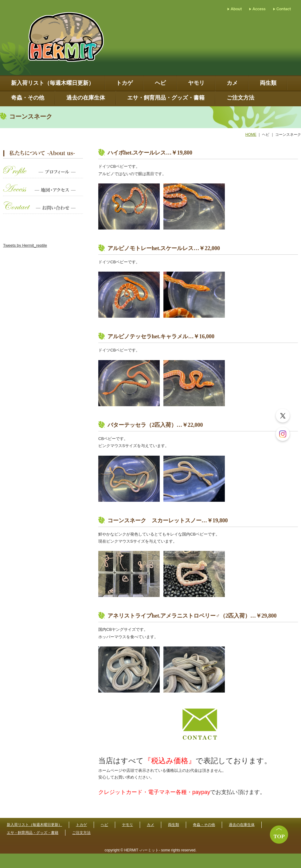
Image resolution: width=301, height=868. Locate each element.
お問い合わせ (43, 211)
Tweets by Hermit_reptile (25, 245)
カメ (232, 83)
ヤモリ (196, 83)
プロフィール (43, 175)
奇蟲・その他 (28, 98)
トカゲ (124, 83)
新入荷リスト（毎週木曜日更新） (53, 83)
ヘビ (160, 83)
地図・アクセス (43, 193)
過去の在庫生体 (86, 98)
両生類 (268, 83)
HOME (251, 135)
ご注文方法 (240, 98)
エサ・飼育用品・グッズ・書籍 (166, 98)
